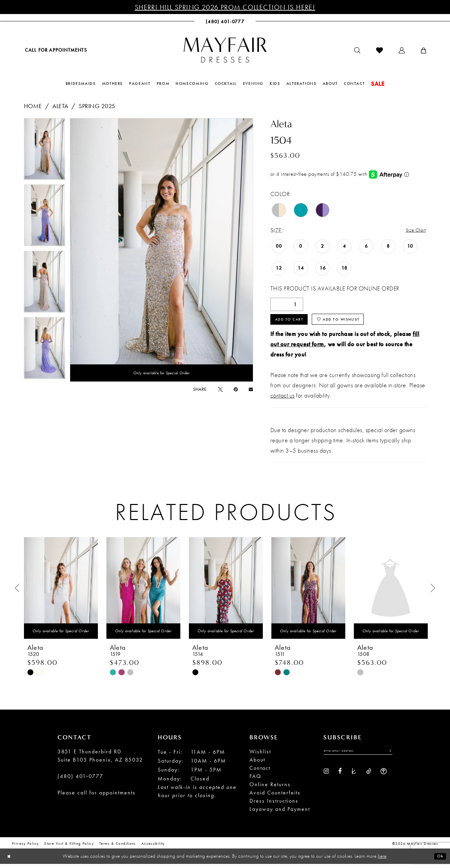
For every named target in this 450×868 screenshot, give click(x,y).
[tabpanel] (44, 151)
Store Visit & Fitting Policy (69, 848)
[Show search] (357, 50)
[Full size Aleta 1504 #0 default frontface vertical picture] (162, 250)
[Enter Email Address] (358, 757)
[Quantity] (287, 305)
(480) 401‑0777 (80, 781)
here (382, 860)
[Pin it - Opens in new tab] (236, 389)
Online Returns (270, 789)
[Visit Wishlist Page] (380, 50)
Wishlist (260, 756)
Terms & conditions (118, 848)
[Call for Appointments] (55, 50)
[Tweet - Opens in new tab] (220, 389)
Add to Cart (294, 323)
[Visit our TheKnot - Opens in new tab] (354, 777)
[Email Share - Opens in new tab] (251, 389)
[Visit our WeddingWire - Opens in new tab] (384, 777)
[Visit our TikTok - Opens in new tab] (369, 777)
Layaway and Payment (280, 814)
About (257, 765)
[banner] (225, 50)
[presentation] (61, 593)
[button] (402, 50)
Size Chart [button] (413, 230)
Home (33, 106)
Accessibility (153, 848)
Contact (260, 773)
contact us (282, 400)
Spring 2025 (97, 106)
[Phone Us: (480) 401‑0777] (225, 21)
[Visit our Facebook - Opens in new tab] (340, 777)
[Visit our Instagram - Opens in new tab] (326, 777)
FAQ (255, 781)
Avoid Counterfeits (275, 797)
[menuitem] (55, 50)
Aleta (60, 106)
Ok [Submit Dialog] (439, 860)
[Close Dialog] (10, 860)
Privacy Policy (25, 848)
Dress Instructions (274, 806)
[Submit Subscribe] (388, 757)
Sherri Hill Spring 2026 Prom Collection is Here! (225, 7)
